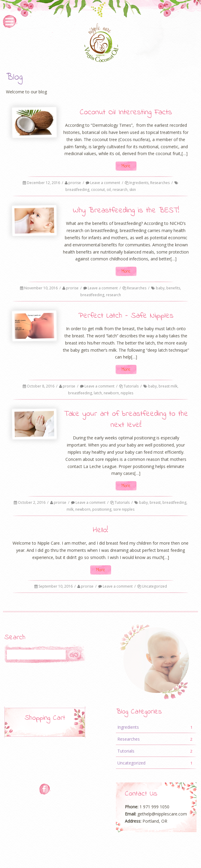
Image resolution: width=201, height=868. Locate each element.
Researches (160, 183)
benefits (173, 288)
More (126, 166)
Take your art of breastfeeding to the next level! (126, 420)
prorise (75, 183)
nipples (127, 393)
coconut (98, 190)
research (120, 190)
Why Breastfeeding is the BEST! (126, 211)
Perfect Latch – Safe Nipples (126, 316)
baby (160, 288)
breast (155, 502)
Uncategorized (154, 586)
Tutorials (131, 386)
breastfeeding (77, 190)
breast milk (168, 386)
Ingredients (139, 183)
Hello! (100, 530)
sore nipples (124, 509)
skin (133, 190)
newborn (111, 393)
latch (98, 393)
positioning (102, 509)
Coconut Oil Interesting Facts (126, 112)
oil (109, 190)
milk (70, 509)
